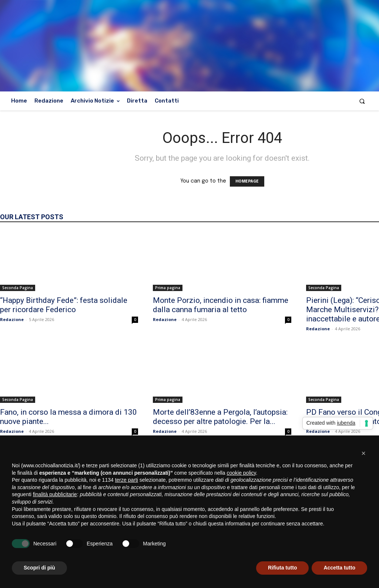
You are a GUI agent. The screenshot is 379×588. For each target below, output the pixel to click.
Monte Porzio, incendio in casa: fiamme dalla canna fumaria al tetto (221, 305)
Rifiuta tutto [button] (283, 568)
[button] (362, 101)
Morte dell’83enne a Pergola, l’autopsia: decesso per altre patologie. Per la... (220, 417)
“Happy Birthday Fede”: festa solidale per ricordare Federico (64, 305)
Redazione (12, 319)
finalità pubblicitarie (55, 494)
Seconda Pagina (18, 288)
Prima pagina (168, 288)
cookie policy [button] (241, 473)
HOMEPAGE (247, 181)
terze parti (127, 480)
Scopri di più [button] (39, 568)
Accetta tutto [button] (339, 568)
